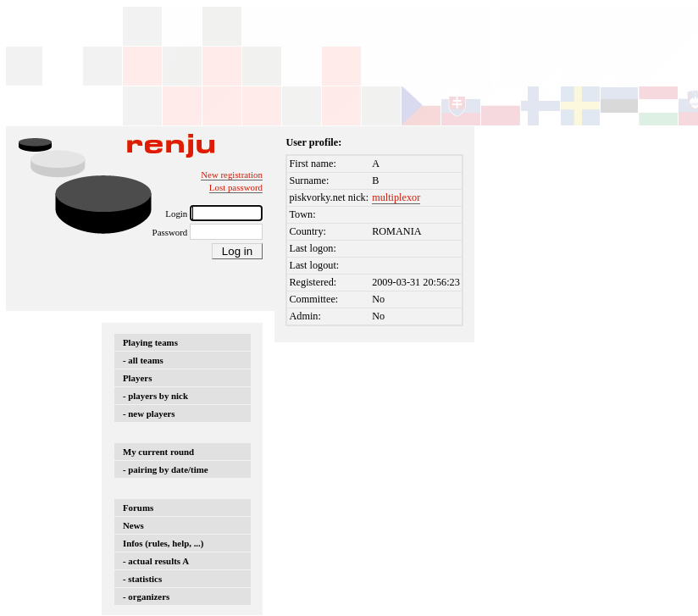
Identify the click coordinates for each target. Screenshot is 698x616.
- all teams (143, 360)
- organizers (146, 597)
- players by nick (155, 396)
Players (137, 378)
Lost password (236, 187)
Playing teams (150, 342)
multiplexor (396, 197)
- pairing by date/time (166, 469)
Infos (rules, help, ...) (163, 543)
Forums (138, 508)
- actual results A (156, 561)
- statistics (142, 579)
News (133, 525)
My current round (158, 452)
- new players (149, 413)
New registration (232, 175)
